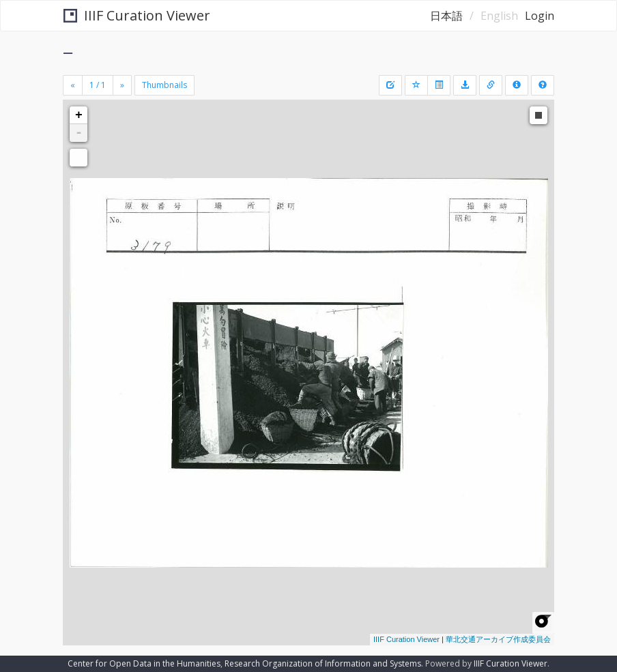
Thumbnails (164, 85)
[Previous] (73, 85)
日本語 (446, 16)
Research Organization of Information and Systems (323, 663)
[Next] (122, 85)
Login (540, 16)
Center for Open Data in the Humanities (144, 663)
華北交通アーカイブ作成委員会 (498, 639)
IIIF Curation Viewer (137, 15)
